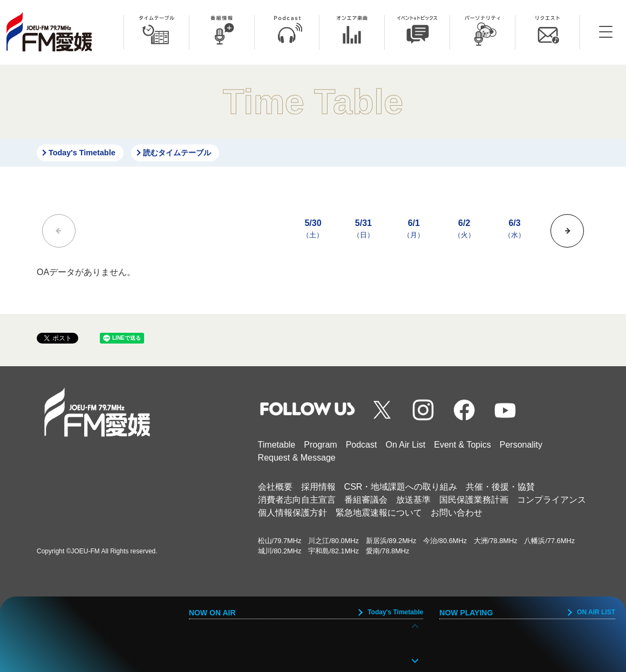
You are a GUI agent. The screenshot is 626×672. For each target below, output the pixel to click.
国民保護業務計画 (474, 500)
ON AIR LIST (596, 612)
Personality (521, 445)
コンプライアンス (552, 500)
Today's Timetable (82, 153)
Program (320, 445)
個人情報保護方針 (292, 513)
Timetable (277, 445)
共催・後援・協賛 (500, 487)
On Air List (405, 445)
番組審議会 (366, 500)
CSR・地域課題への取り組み (401, 487)
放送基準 (413, 500)
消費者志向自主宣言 (297, 500)
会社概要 (275, 487)
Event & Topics (462, 445)
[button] (567, 231)
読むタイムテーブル (177, 153)
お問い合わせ (457, 513)
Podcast (362, 445)
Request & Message (297, 458)
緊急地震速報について (379, 513)
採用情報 (318, 487)
